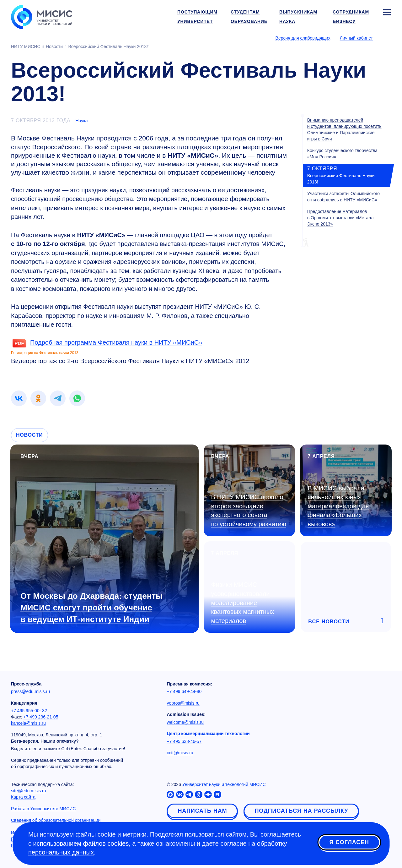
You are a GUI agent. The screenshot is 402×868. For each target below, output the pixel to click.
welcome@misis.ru (185, 722)
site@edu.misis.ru (28, 791)
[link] (19, 398)
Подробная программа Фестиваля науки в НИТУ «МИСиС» (116, 342)
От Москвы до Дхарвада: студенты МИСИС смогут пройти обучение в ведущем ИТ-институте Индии (91, 608)
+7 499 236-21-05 (41, 717)
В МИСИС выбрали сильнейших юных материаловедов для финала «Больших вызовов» (338, 506)
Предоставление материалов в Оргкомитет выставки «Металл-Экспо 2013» (341, 218)
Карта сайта (23, 797)
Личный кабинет (356, 38)
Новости (29, 435)
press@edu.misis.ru (30, 691)
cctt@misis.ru (180, 753)
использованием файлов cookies (81, 843)
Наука (82, 121)
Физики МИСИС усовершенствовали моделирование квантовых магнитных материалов (243, 603)
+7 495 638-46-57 (184, 741)
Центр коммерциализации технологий (208, 734)
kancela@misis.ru (28, 723)
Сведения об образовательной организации (56, 820)
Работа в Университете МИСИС (43, 809)
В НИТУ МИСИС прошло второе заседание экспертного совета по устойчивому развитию (249, 510)
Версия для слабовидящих (303, 38)
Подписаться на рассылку (301, 811)
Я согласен (349, 843)
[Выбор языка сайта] (387, 38)
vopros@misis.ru (183, 703)
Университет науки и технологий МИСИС (224, 784)
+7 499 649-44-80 (184, 691)
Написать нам (202, 811)
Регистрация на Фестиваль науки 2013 (45, 353)
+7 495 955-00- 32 (29, 711)
